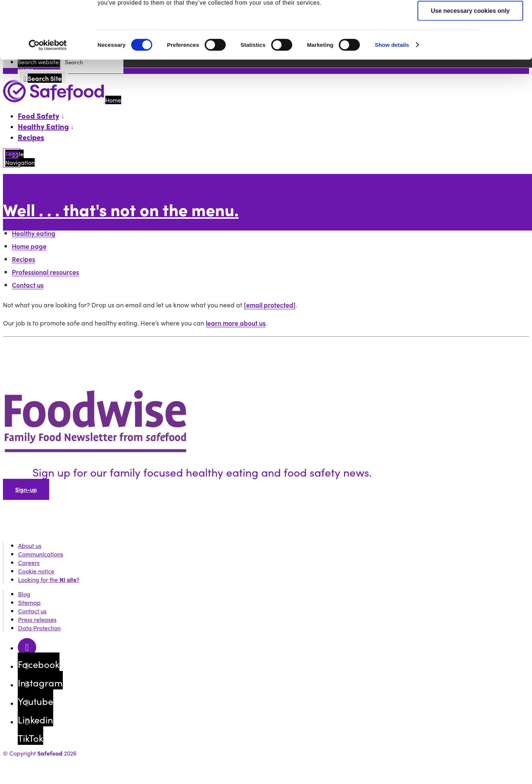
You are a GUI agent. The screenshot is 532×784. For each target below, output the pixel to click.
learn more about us (236, 323)
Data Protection (39, 628)
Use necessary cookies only (470, 64)
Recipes (31, 137)
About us (30, 546)
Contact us (28, 285)
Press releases (37, 619)
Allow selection (470, 42)
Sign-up (26, 489)
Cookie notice (36, 571)
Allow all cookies (470, 19)
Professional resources (45, 272)
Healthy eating (34, 233)
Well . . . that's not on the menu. (121, 209)
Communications (41, 554)
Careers (29, 563)
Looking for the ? (49, 580)
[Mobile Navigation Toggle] (12, 158)
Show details (392, 98)
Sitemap (29, 602)
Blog (24, 594)
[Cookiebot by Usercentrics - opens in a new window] (48, 99)
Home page (29, 246)
